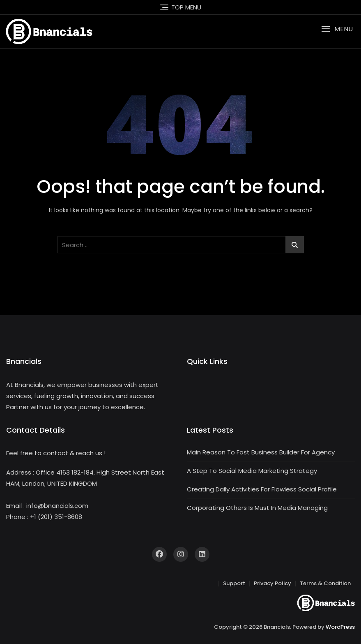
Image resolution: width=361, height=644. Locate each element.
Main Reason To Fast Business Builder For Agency (261, 452)
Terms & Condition (325, 583)
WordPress (340, 627)
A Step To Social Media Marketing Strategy (252, 471)
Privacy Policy (272, 583)
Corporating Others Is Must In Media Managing (257, 508)
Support (234, 583)
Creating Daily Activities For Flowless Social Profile (262, 489)
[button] (337, 29)
